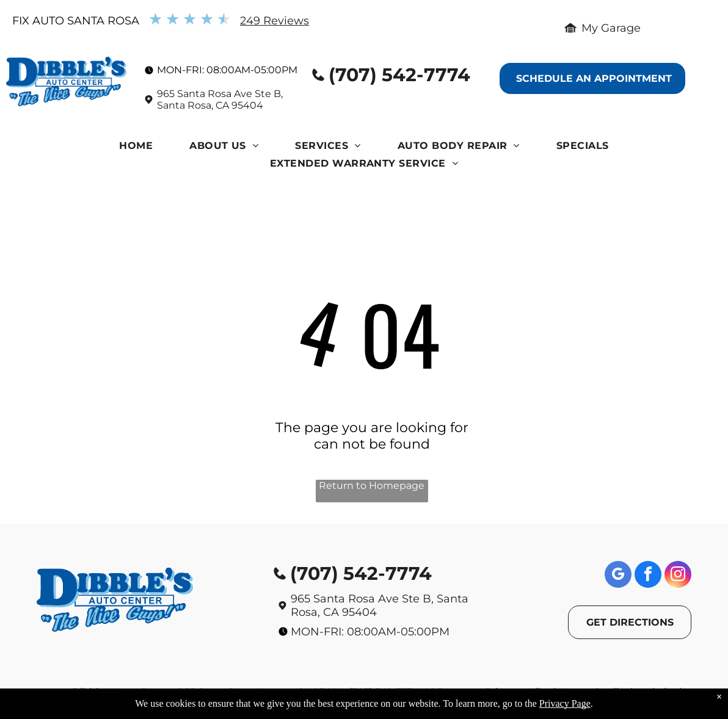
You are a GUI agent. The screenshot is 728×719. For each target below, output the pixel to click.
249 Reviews (275, 21)
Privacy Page (565, 703)
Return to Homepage (372, 486)
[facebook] (648, 576)
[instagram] (678, 576)
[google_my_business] (618, 576)
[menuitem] (136, 149)
